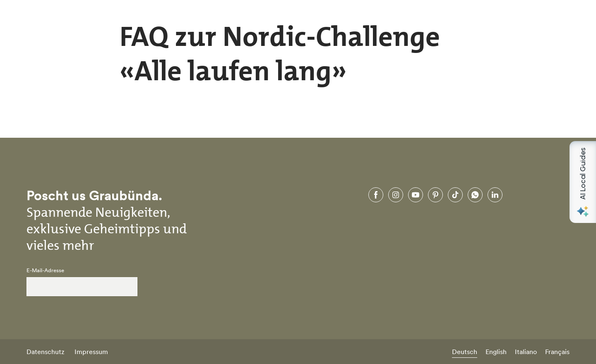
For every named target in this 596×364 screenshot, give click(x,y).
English (496, 352)
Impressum (91, 352)
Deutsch (465, 352)
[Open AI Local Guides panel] (583, 182)
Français (557, 352)
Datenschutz (46, 352)
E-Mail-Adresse (45, 271)
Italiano (526, 352)
